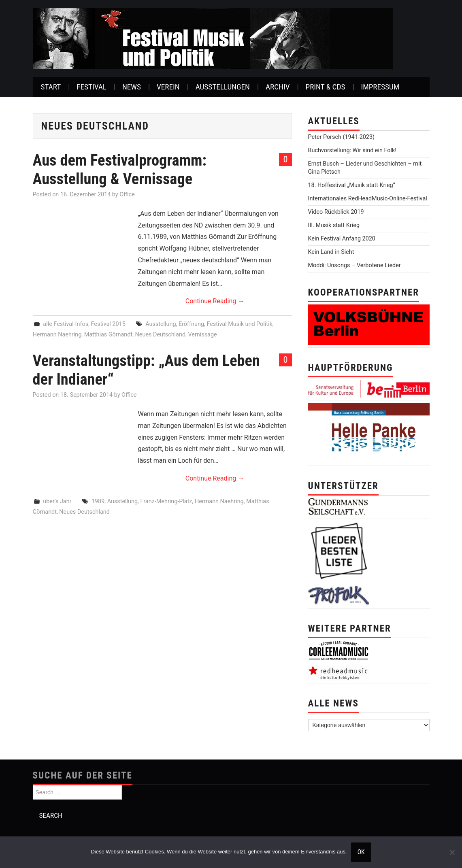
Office (127, 195)
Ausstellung (161, 324)
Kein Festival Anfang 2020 (342, 239)
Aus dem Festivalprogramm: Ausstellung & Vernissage (120, 169)
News (132, 87)
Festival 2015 (108, 324)
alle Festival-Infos (66, 324)
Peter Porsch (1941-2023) (342, 137)
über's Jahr (57, 501)
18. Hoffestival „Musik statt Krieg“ (352, 185)
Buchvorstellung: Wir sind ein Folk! (352, 150)
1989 (98, 501)
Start (51, 87)
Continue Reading (215, 301)
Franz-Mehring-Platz (166, 501)
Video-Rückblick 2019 (336, 212)
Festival (92, 87)
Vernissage (202, 335)
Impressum (380, 87)
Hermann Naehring (57, 335)
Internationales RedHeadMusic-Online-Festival (368, 199)
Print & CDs (326, 87)
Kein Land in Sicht (331, 252)
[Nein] (452, 852)
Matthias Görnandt (109, 335)
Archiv (278, 87)
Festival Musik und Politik (239, 324)
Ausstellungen (223, 87)
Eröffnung (191, 324)
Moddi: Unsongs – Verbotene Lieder (354, 265)
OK (361, 852)
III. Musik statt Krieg (334, 225)
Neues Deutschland (160, 335)
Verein (168, 87)
